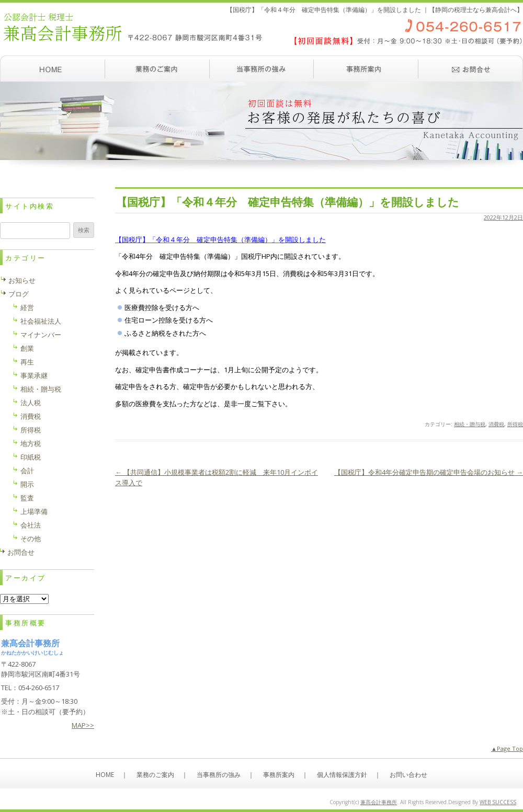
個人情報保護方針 (342, 775)
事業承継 (34, 375)
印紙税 (31, 457)
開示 (27, 484)
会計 (27, 471)
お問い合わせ (471, 68)
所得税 (515, 424)
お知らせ (22, 280)
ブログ (19, 294)
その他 (31, 539)
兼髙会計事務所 (379, 802)
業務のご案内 (157, 68)
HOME (105, 775)
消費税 (496, 424)
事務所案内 (366, 68)
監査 (27, 498)
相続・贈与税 (470, 424)
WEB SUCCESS (498, 802)
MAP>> (83, 725)
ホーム (52, 68)
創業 (27, 348)
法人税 (31, 403)
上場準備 (34, 511)
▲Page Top (507, 748)
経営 (27, 307)
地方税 (31, 443)
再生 (27, 362)
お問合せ (21, 552)
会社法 (31, 525)
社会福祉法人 (41, 321)
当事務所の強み (261, 68)
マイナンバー (41, 335)
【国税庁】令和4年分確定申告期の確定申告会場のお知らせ (429, 472)
